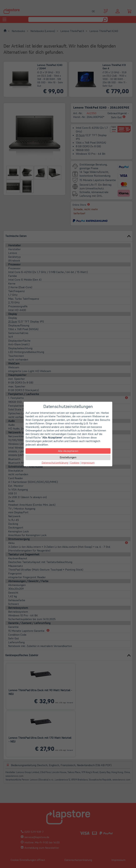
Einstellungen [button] (68, 457)
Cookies (75, 463)
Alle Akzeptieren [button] (68, 451)
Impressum (88, 463)
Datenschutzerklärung (55, 463)
